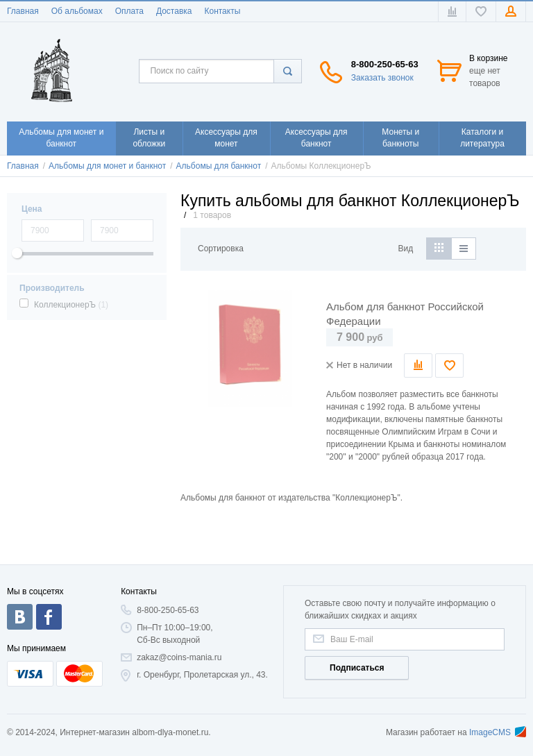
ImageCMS (498, 732)
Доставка (174, 11)
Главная (23, 11)
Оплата (129, 11)
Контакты (222, 11)
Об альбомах (77, 11)
